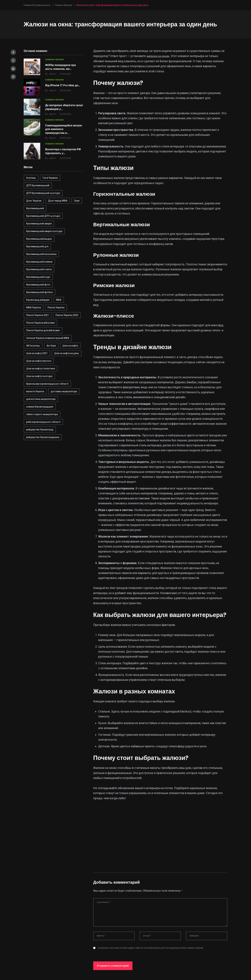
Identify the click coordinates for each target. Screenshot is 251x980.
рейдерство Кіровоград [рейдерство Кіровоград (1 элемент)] (40, 430)
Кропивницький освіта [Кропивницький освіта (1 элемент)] (39, 269)
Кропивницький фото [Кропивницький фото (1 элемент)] (38, 285)
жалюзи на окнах (158, 56)
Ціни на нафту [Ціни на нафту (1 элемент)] (70, 346)
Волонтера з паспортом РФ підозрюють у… (63, 151)
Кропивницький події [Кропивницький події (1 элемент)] (38, 277)
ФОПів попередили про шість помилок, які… (61, 67)
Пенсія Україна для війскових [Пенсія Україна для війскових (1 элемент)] (43, 330)
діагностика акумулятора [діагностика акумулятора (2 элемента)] (41, 399)
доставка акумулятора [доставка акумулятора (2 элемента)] (64, 391)
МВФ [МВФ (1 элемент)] (59, 300)
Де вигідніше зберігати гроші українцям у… (64, 107)
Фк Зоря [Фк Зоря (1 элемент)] (51, 346)
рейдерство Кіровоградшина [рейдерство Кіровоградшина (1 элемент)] (43, 437)
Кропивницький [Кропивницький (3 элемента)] (35, 208)
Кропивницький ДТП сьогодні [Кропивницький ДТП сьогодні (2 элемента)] (43, 216)
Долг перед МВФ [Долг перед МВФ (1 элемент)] (58, 201)
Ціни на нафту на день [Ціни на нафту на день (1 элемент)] (67, 353)
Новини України (54, 60)
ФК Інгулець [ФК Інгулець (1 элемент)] (33, 346)
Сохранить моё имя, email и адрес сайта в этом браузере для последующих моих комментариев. (151, 948)
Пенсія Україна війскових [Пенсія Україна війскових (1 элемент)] (40, 323)
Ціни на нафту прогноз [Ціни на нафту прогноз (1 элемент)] (39, 361)
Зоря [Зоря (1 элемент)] (77, 201)
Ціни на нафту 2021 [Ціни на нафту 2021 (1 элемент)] (37, 353)
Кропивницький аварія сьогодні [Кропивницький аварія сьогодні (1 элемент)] (44, 231)
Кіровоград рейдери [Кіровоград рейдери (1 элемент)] (38, 300)
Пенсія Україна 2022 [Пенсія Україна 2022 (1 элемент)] (67, 315)
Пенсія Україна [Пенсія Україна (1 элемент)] (56, 307)
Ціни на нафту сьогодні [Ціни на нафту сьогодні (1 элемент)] (39, 376)
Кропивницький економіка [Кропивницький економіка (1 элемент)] (41, 254)
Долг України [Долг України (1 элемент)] (34, 201)
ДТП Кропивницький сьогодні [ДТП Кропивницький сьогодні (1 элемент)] (43, 193)
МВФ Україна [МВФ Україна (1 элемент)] (34, 307)
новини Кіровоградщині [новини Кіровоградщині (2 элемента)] (40, 407)
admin (52, 74)
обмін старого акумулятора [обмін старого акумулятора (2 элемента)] (42, 414)
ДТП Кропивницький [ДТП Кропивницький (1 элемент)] (38, 185)
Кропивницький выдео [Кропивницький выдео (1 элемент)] (39, 239)
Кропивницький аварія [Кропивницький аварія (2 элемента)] (39, 224)
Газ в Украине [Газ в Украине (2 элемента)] (50, 178)
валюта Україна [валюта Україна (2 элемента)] (35, 391)
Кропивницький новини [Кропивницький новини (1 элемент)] (39, 262)
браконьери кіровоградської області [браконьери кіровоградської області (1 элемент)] (47, 384)
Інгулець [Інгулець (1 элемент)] (31, 178)
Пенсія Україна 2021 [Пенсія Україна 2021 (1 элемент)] (38, 315)
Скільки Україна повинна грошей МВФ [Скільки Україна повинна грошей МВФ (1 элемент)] (48, 338)
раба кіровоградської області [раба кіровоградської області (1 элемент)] (43, 422)
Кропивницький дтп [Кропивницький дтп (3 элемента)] (37, 246)
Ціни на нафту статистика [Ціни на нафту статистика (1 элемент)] (41, 369)
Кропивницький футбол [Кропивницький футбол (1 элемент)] (39, 292)
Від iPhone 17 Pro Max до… (63, 85)
